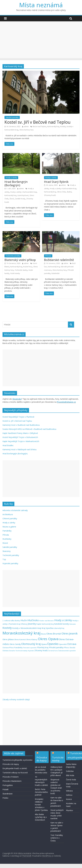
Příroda (48, 256)
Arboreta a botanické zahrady (15, 510)
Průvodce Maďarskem (12, 781)
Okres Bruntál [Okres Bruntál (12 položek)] (54, 634)
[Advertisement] (41, 40)
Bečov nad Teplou (39, 127)
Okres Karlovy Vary (26, 130)
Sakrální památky (12, 117)
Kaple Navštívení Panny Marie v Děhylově (20, 433)
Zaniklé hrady (20, 199)
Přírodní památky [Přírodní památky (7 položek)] (56, 647)
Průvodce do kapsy (11, 764)
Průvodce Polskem (11, 777)
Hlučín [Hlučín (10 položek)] (24, 620)
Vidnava (69, 791)
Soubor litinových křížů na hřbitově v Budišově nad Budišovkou (29, 429)
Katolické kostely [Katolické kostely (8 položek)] (61, 624)
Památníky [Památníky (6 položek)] (18, 648)
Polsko (5, 798)
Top (4, 559)
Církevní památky (10, 518)
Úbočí (12, 199)
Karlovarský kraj (53, 127)
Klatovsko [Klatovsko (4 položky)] (73, 624)
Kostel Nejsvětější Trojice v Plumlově (18, 417)
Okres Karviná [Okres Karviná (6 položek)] (20, 639)
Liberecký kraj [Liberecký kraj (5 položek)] (59, 628)
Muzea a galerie (9, 527)
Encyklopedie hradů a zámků (15, 768)
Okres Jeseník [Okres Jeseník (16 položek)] (70, 634)
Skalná (69, 192)
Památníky (7, 531)
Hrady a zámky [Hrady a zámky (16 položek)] (63, 620)
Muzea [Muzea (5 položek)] (43, 634)
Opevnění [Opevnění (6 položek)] (63, 644)
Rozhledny (7, 539)
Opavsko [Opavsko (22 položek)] (53, 644)
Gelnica (69, 795)
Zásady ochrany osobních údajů (16, 699)
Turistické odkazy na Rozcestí (15, 773)
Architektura (8, 514)
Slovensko (17, 399)
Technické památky (13, 256)
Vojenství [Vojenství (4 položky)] (31, 651)
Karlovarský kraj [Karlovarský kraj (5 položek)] (48, 624)
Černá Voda (71, 780)
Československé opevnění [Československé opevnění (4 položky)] (67, 651)
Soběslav (70, 771)
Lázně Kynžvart (23, 195)
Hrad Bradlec (8, 445)
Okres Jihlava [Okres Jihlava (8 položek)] (8, 639)
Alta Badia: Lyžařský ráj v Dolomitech (41, 817)
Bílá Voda (70, 775)
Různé (5, 543)
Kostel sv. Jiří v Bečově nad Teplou (37, 122)
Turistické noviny (58, 759)
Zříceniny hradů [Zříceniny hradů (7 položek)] (41, 650)
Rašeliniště (56, 273)
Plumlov (69, 810)
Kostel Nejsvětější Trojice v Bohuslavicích (20, 437)
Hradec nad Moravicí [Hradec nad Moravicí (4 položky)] (47, 621)
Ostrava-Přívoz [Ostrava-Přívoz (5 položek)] (8, 648)
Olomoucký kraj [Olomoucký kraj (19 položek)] (31, 644)
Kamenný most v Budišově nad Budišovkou (21, 425)
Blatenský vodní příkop (20, 260)
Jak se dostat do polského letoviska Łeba (41, 770)
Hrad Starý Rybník (56, 182)
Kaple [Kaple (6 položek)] (39, 624)
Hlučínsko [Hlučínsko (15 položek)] (33, 620)
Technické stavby (21, 270)
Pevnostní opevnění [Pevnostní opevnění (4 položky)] (30, 648)
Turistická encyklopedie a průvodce (17, 760)
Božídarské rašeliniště (59, 260)
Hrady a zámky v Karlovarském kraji (24, 192)
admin (26, 127)
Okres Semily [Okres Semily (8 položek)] (15, 644)
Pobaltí (5, 789)
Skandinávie (8, 794)
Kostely (63, 127)
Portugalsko (8, 785)
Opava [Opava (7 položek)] (44, 644)
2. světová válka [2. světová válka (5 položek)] (8, 621)
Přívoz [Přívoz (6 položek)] (66, 648)
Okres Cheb (61, 192)
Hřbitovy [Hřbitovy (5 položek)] (24, 624)
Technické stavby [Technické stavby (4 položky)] (21, 651)
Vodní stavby (15, 273)
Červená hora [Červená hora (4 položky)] (53, 651)
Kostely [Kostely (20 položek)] (7, 628)
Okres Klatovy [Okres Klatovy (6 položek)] (32, 639)
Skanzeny (7, 551)
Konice (69, 799)
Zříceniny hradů (50, 195)
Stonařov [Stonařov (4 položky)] (12, 651)
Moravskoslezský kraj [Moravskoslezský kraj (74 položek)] (21, 633)
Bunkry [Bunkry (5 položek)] (17, 621)
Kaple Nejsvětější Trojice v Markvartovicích (21, 441)
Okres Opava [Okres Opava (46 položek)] (48, 639)
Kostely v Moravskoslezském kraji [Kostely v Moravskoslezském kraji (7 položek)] (27, 628)
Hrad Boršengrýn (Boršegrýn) (16, 183)
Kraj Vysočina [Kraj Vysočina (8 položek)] (48, 628)
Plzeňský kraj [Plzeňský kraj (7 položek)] (43, 647)
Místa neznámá (41, 5)
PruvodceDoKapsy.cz (66, 402)
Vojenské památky (10, 563)
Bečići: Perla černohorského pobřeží (41, 792)
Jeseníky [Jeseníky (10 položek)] (32, 624)
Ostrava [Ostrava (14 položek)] (72, 644)
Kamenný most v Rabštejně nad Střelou (20, 449)
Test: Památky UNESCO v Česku (57, 838)
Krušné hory (28, 267)
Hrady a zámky (11, 178)
